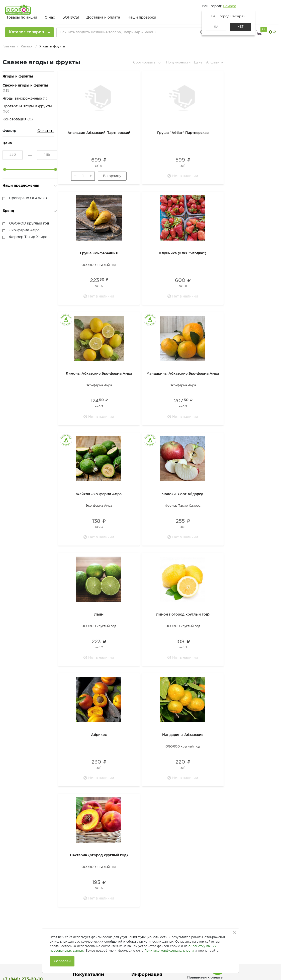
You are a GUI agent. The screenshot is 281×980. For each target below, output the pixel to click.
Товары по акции (22, 18)
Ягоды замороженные (25, 99)
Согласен (62, 961)
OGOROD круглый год (99, 265)
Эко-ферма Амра (99, 385)
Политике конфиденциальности (169, 951)
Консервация (18, 119)
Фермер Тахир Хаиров (183, 506)
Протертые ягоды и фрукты (27, 109)
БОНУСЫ (71, 18)
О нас (50, 18)
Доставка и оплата (103, 18)
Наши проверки (142, 18)
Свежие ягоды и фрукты (25, 88)
